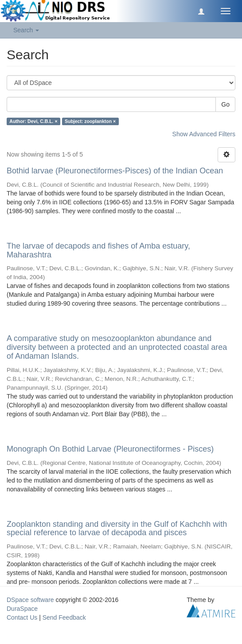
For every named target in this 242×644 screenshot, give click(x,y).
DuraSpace (22, 609)
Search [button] (26, 30)
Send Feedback (64, 617)
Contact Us (22, 617)
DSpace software (30, 600)
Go (225, 104)
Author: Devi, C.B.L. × (33, 121)
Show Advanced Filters (204, 134)
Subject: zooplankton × (90, 121)
